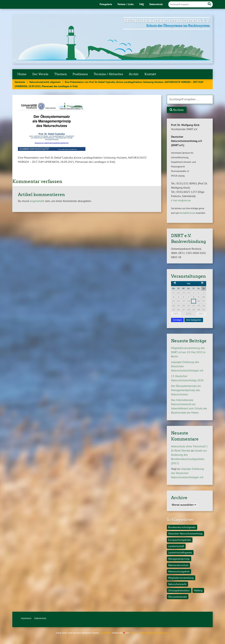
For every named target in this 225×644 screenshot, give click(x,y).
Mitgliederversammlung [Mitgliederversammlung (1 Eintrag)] (181, 578)
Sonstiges (177, 320)
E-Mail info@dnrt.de (181, 200)
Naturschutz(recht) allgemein (45, 82)
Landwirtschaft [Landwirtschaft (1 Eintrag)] (176, 546)
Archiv (134, 74)
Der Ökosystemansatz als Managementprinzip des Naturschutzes (186, 390)
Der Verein (40, 74)
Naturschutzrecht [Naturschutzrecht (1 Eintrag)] (177, 584)
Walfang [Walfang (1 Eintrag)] (198, 590)
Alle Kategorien (194, 320)
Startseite (20, 82)
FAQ (142, 4)
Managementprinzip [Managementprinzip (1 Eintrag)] (179, 559)
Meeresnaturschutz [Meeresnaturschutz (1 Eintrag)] (178, 565)
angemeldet (37, 201)
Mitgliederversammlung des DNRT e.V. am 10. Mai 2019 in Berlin (188, 352)
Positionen (80, 74)
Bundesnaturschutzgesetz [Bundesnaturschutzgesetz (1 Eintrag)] (182, 527)
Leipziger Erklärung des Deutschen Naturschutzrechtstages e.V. (187, 473)
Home (22, 74)
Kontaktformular (188, 213)
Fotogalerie (106, 4)
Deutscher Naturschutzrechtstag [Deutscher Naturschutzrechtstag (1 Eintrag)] (185, 533)
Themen (61, 74)
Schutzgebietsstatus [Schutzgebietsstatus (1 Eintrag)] (179, 590)
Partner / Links (126, 4)
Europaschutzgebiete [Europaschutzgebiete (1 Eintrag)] (180, 540)
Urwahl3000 (105, 633)
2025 (176, 314)
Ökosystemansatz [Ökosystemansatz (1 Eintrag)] (178, 597)
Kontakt (150, 74)
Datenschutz (156, 4)
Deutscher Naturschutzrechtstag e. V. (167, 21)
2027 (201, 314)
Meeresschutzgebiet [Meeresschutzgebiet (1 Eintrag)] (179, 571)
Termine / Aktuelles (108, 74)
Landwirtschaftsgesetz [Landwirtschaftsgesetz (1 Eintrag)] (180, 552)
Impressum (26, 618)
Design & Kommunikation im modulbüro (149, 633)
